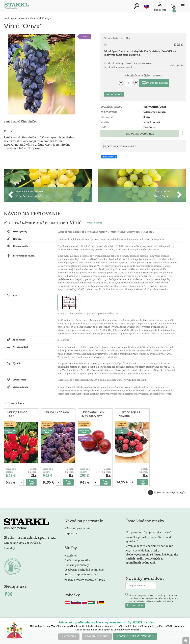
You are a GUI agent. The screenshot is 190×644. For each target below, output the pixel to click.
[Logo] (16, 7)
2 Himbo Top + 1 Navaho (129, 414)
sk (147, 6)
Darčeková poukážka (77, 560)
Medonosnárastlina (10, 424)
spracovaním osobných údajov (159, 595)
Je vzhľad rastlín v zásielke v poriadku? (149, 546)
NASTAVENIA (69, 636)
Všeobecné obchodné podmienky (85, 569)
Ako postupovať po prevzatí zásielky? (148, 532)
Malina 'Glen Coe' (57, 412)
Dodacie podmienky (77, 565)
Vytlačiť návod (95, 223)
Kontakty (9, 548)
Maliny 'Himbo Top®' (17, 414)
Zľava (85, 37)
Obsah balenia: (32, 470)
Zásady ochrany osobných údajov (85, 580)
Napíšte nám (72, 533)
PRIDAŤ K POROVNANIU (122, 146)
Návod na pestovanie (140, 134)
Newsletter (71, 555)
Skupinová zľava (84, 438)
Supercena (121, 431)
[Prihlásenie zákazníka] (160, 7)
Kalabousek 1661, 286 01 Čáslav (23, 543)
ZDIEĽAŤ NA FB (109, 157)
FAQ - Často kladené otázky (142, 551)
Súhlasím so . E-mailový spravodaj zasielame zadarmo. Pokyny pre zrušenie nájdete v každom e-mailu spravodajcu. (153, 598)
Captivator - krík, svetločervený (93, 414)
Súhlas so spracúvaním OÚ (81, 574)
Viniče (147, 51)
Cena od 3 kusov (48, 470)
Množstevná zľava (10, 431)
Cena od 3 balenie (11, 470)
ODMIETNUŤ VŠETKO (97, 636)
